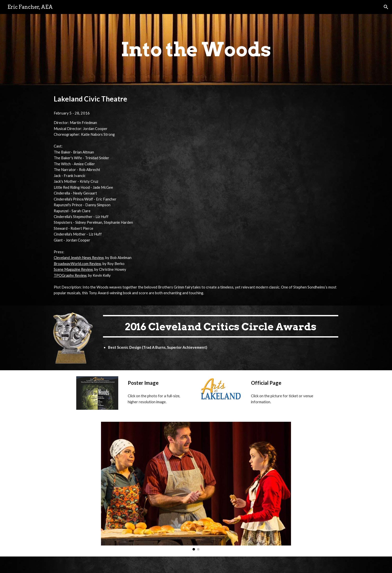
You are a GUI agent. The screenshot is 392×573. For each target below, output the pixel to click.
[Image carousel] (196, 486)
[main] (196, 49)
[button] (386, 7)
